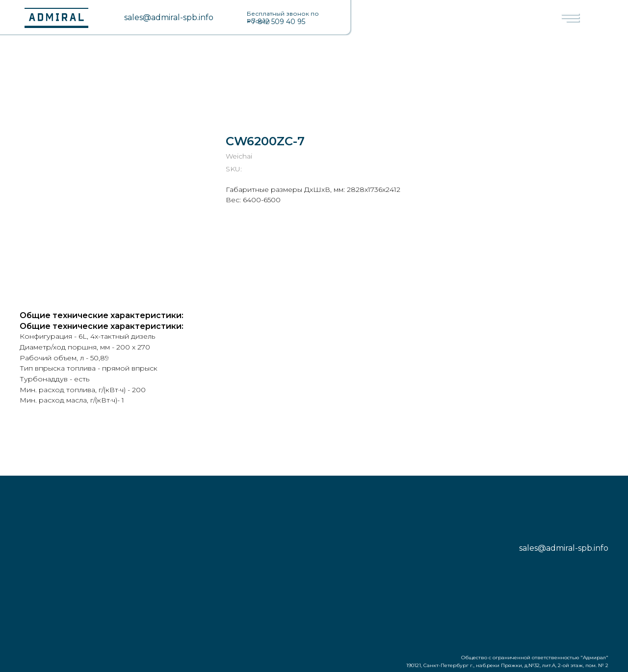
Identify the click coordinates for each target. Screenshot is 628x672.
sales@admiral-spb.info (169, 17)
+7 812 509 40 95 (276, 22)
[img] (110, 18)
